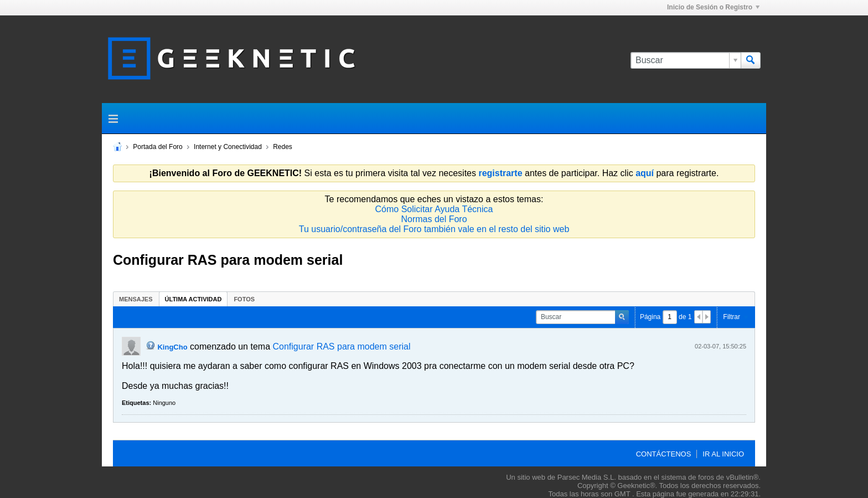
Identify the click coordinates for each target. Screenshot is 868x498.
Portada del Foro (157, 147)
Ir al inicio (723, 454)
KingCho (172, 347)
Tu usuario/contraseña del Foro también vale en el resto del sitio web (434, 229)
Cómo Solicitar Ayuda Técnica (434, 209)
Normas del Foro (434, 219)
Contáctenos (664, 454)
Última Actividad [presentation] (193, 299)
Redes (283, 147)
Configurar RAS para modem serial (341, 346)
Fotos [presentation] (244, 299)
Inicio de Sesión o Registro (713, 7)
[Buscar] (686, 60)
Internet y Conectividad (228, 147)
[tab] (136, 299)
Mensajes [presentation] (136, 299)
